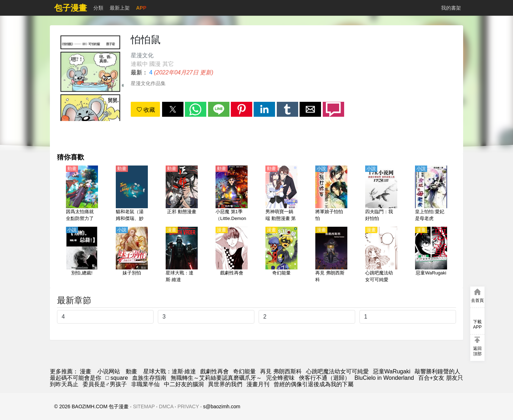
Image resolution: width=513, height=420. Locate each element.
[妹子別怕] (132, 255)
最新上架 (120, 8)
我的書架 (451, 8)
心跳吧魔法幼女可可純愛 (337, 371)
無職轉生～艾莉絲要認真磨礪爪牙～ (216, 378)
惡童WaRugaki (392, 371)
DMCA (166, 406)
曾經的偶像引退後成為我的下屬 (313, 384)
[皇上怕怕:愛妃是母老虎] (431, 194)
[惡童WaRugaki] (431, 255)
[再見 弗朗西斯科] (331, 255)
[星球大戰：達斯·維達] (182, 255)
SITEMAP (144, 406)
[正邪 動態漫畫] (182, 194)
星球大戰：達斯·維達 (170, 371)
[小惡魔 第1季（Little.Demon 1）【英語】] (232, 194)
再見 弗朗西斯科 (281, 371)
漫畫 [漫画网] (85, 371)
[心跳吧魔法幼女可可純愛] (381, 255)
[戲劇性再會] (232, 255)
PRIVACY (188, 406)
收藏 (146, 110)
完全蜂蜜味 (280, 378)
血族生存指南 (149, 378)
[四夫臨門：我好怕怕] (381, 194)
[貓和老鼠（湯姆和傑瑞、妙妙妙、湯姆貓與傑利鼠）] (132, 194)
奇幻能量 (244, 371)
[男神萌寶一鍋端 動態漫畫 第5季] (281, 194)
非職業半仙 (145, 384)
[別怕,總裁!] (82, 255)
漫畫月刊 (258, 384)
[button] (173, 109)
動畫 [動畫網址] (131, 371)
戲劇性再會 (214, 371)
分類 (98, 8)
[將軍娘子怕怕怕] (331, 194)
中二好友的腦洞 (184, 384)
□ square (117, 378)
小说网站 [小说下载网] (109, 371)
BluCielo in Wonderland (384, 378)
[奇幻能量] (281, 255)
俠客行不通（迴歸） (325, 378)
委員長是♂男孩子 (105, 384)
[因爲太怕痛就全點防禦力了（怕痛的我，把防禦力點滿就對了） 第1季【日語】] (82, 194)
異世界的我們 (225, 384)
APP (141, 8)
